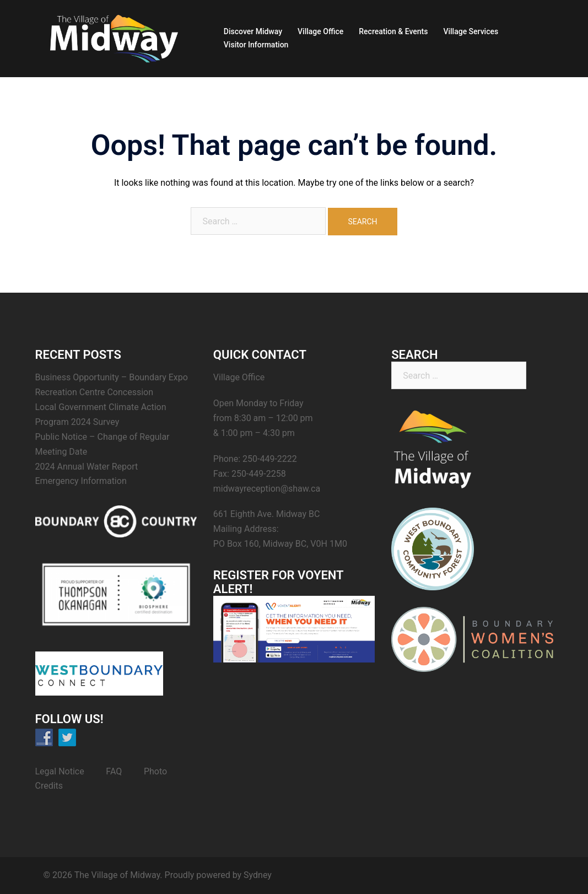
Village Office (320, 31)
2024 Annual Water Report (87, 467)
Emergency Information (81, 481)
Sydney (258, 875)
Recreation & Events (393, 31)
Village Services (471, 31)
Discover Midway (253, 31)
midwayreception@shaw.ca (267, 489)
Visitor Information (256, 45)
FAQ (114, 771)
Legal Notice (60, 771)
